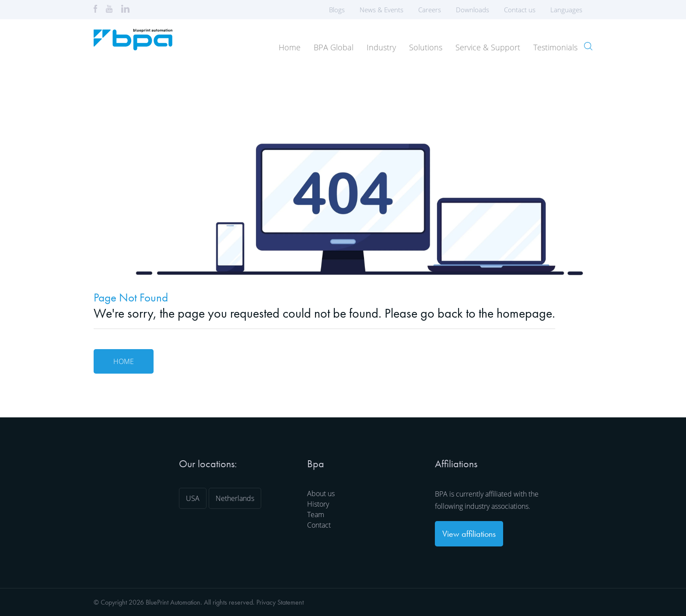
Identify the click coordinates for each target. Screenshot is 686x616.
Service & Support (488, 47)
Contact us (520, 10)
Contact (319, 525)
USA (193, 498)
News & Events (381, 10)
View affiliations (469, 534)
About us (321, 493)
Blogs (337, 10)
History (318, 504)
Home (290, 47)
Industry (381, 47)
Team (316, 514)
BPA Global (334, 47)
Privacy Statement (280, 602)
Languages (569, 10)
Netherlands (235, 498)
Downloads (472, 10)
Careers (430, 10)
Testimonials (555, 47)
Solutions (426, 47)
